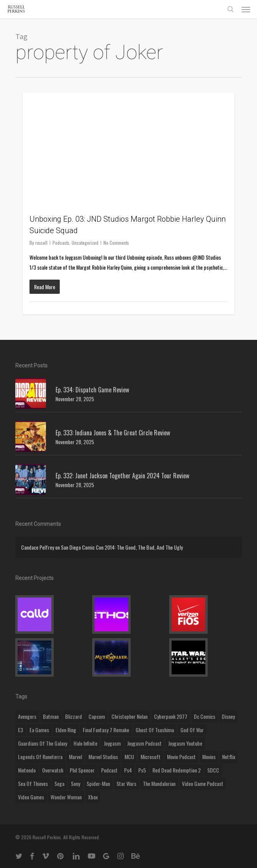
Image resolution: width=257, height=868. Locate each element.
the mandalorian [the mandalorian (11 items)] (159, 783)
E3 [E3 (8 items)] (20, 730)
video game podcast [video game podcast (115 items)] (203, 783)
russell (41, 243)
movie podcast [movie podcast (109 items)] (181, 757)
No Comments (116, 243)
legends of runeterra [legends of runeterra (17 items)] (40, 757)
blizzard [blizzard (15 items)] (74, 716)
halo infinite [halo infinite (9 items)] (85, 743)
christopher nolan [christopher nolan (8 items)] (129, 716)
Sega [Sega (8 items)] (59, 783)
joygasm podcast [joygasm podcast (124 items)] (144, 743)
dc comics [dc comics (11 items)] (205, 716)
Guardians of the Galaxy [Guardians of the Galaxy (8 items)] (43, 743)
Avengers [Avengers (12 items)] (27, 716)
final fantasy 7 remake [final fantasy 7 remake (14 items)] (106, 730)
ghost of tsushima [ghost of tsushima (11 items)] (155, 730)
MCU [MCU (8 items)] (129, 757)
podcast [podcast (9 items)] (109, 770)
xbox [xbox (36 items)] (93, 797)
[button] (246, 9)
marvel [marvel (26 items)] (75, 757)
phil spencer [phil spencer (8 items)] (82, 770)
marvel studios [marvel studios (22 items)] (103, 757)
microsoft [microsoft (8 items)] (151, 757)
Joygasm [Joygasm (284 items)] (112, 743)
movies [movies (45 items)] (209, 757)
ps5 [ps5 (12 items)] (142, 770)
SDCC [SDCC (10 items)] (213, 770)
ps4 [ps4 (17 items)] (128, 770)
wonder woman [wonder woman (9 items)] (66, 797)
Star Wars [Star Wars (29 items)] (126, 783)
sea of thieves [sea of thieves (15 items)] (33, 783)
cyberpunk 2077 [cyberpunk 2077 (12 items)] (171, 716)
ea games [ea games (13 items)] (39, 730)
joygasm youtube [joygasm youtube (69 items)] (185, 743)
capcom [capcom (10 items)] (97, 716)
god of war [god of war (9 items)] (192, 730)
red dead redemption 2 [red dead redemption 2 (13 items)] (177, 770)
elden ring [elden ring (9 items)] (66, 730)
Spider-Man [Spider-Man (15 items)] (98, 783)
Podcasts (61, 243)
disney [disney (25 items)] (228, 716)
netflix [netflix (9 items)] (229, 757)
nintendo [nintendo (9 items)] (27, 770)
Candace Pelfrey (38, 547)
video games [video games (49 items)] (31, 797)
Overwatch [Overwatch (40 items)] (53, 770)
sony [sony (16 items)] (75, 783)
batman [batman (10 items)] (51, 716)
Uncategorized (85, 243)
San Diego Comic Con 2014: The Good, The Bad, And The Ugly (122, 547)
